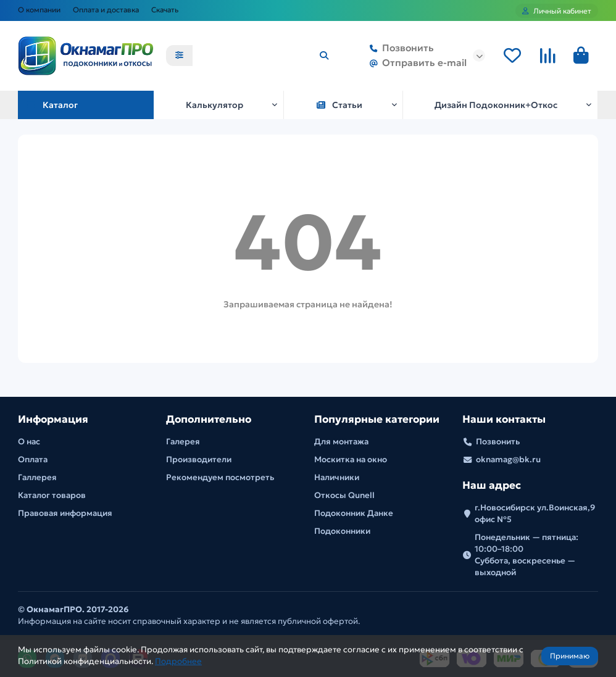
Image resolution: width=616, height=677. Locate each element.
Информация (53, 419)
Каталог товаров (52, 495)
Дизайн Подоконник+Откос (496, 105)
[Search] (265, 56)
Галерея (183, 442)
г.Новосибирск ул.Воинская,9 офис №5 (535, 513)
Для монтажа (341, 442)
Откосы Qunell (344, 495)
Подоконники (342, 531)
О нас (29, 442)
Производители (199, 459)
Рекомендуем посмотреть (220, 477)
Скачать (165, 10)
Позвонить (399, 49)
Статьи (339, 105)
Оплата (33, 459)
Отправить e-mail (416, 64)
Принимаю (570, 656)
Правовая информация (65, 513)
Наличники (337, 477)
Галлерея (37, 477)
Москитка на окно (351, 459)
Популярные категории (377, 419)
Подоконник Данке (354, 513)
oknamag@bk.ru (508, 459)
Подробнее (178, 661)
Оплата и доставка (106, 10)
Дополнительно (209, 419)
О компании (39, 10)
